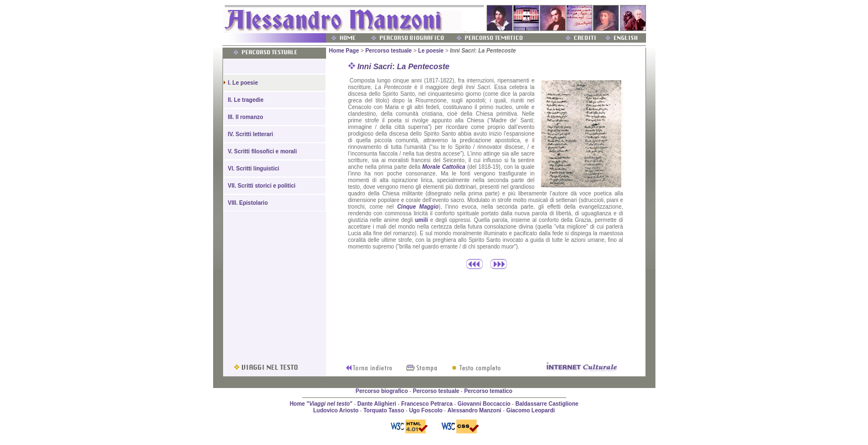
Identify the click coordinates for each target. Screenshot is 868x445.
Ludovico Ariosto (336, 410)
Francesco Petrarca (427, 404)
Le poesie (431, 51)
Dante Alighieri (377, 404)
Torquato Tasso (384, 410)
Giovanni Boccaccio (484, 404)
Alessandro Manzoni (474, 410)
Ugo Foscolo (426, 410)
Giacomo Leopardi (530, 410)
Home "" (321, 404)
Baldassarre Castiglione (547, 404)
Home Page (344, 51)
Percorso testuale (389, 51)
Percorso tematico (488, 391)
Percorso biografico (381, 391)
